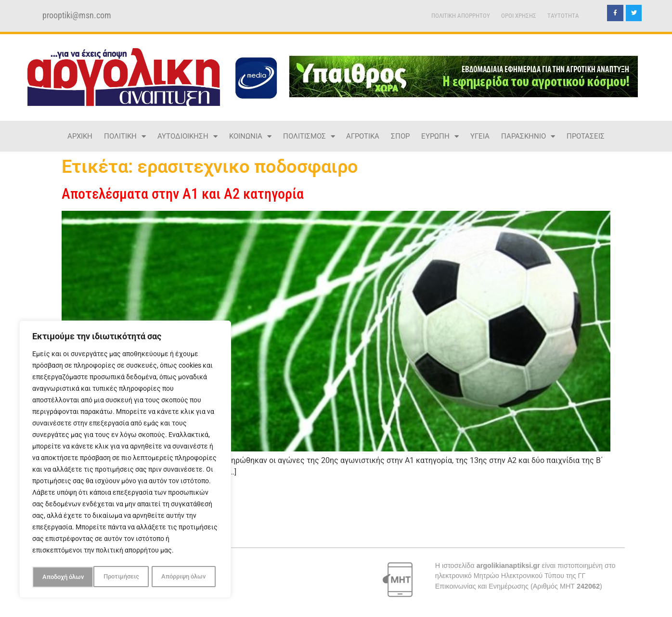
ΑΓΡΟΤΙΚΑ (363, 136)
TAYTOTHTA (563, 16)
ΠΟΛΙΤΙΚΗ (125, 136)
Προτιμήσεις (59, 577)
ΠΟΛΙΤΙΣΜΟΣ (309, 136)
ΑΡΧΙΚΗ (80, 136)
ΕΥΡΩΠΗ (440, 136)
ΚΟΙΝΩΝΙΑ (250, 136)
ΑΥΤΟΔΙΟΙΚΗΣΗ (187, 136)
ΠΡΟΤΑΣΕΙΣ (586, 136)
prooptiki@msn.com (77, 15)
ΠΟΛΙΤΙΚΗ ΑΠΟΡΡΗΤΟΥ (461, 16)
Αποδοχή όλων (188, 577)
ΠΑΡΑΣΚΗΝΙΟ (528, 136)
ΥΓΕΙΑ (480, 136)
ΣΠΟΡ (400, 136)
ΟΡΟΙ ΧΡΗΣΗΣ (519, 16)
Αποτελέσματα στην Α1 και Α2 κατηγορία (183, 194)
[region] (125, 461)
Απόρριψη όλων (122, 577)
